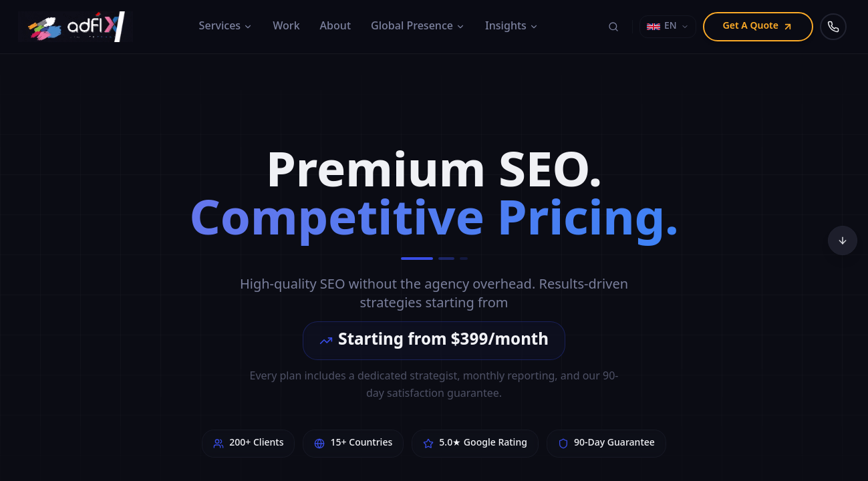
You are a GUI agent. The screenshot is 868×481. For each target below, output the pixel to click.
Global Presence (418, 27)
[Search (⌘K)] (613, 27)
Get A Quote (758, 26)
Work (286, 27)
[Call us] (833, 27)
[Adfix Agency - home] (79, 27)
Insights (512, 27)
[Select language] (668, 27)
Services (226, 27)
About (335, 27)
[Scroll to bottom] (843, 240)
